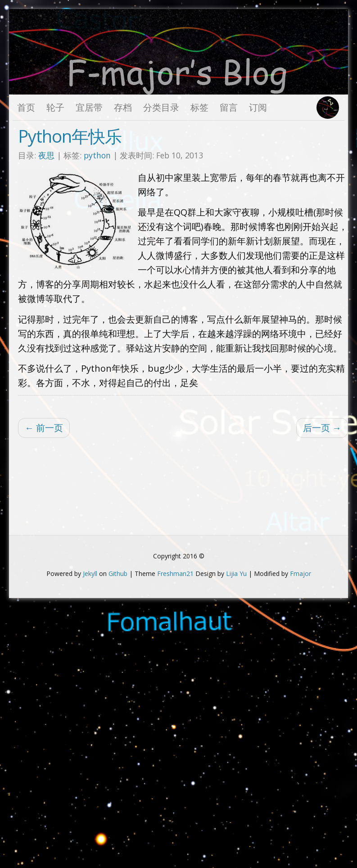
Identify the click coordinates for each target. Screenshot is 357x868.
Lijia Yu (236, 573)
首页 (26, 107)
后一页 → (322, 428)
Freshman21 (175, 573)
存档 (123, 107)
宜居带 (89, 107)
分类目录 (161, 107)
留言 (229, 107)
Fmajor (301, 573)
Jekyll (90, 573)
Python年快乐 (70, 136)
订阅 (258, 107)
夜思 (46, 155)
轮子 (55, 107)
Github (118, 573)
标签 (199, 107)
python (98, 155)
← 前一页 (44, 428)
